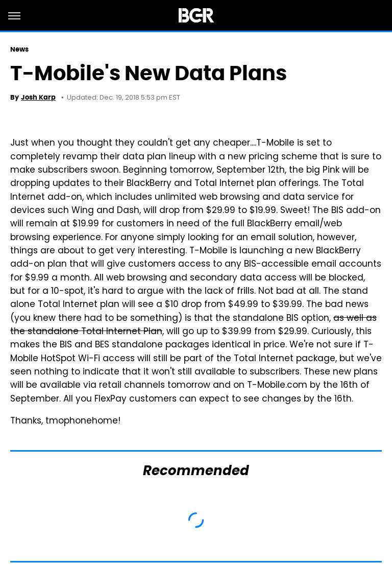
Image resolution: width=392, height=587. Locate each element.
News (19, 49)
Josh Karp (38, 97)
